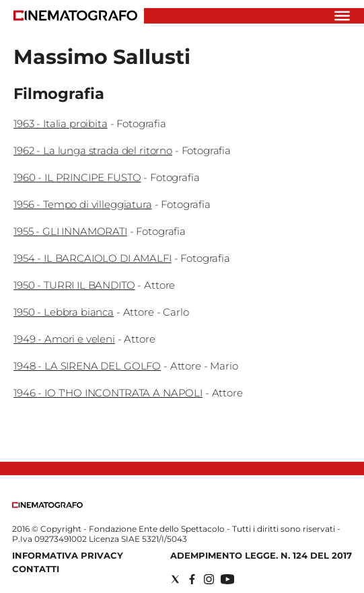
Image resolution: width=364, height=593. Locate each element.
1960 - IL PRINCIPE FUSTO (77, 177)
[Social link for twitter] (175, 579)
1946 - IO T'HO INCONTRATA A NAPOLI (108, 393)
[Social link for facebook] (192, 579)
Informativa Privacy (68, 555)
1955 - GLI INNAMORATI (70, 231)
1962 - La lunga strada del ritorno (93, 150)
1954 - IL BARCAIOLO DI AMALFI (93, 258)
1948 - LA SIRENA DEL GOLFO (87, 366)
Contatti (36, 569)
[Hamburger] (342, 16)
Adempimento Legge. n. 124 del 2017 (261, 555)
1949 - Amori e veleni (64, 339)
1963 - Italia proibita (61, 124)
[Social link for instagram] (209, 579)
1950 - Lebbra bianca (64, 312)
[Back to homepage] (47, 505)
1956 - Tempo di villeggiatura (83, 204)
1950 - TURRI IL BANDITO (74, 285)
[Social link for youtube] (227, 579)
